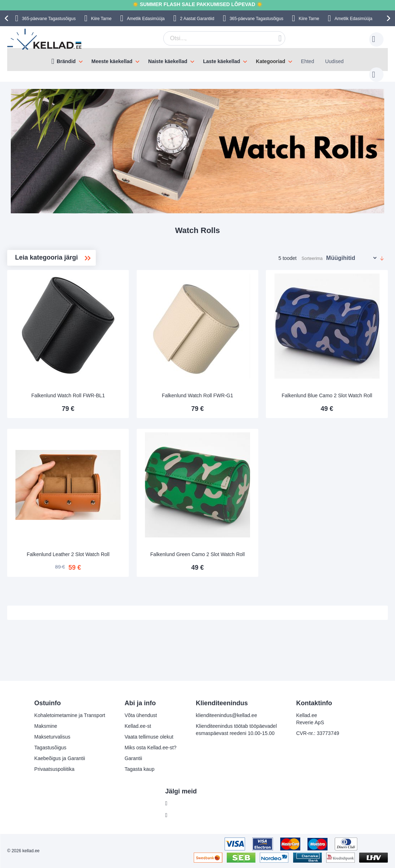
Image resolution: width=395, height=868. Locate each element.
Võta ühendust (141, 715)
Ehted (308, 61)
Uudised (334, 61)
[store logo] (45, 39)
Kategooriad (271, 61)
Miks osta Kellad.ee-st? (151, 748)
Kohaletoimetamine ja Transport (70, 715)
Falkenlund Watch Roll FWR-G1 (246, 374)
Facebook (182, 803)
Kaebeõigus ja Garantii (60, 758)
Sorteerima (312, 251)
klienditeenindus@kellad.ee (227, 715)
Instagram (182, 815)
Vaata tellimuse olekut (149, 737)
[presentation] (8, 18)
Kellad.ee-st (138, 726)
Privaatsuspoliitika (55, 769)
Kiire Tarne (101, 19)
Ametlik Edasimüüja (146, 19)
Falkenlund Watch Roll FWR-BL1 (149, 374)
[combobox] (213, 38)
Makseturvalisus (52, 737)
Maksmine (46, 726)
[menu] (197, 60)
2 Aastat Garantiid (197, 19)
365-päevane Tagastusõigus (49, 19)
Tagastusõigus (51, 748)
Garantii (133, 758)
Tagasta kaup (139, 769)
